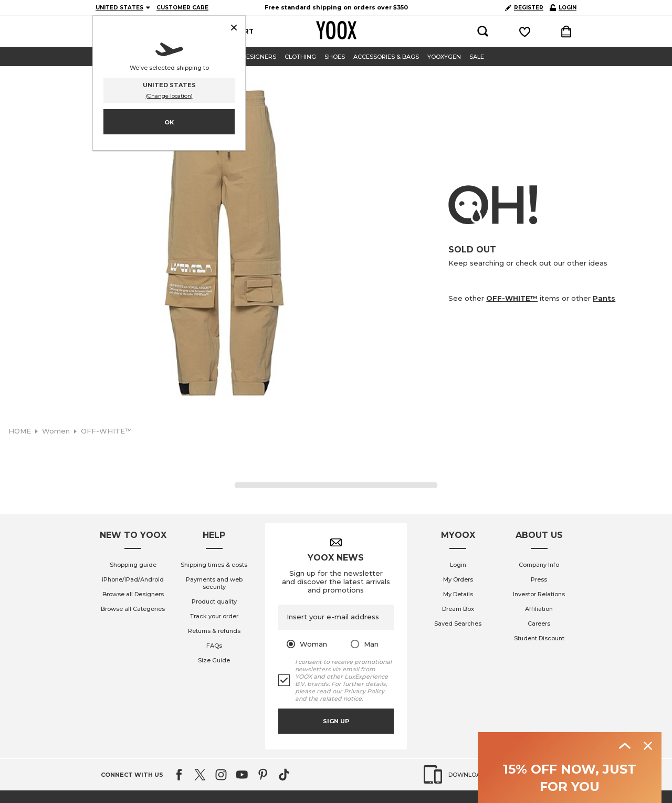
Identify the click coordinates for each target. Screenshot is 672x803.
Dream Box (458, 609)
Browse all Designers (133, 594)
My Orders (458, 579)
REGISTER (524, 8)
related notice (341, 699)
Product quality (214, 601)
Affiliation (539, 609)
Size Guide (214, 660)
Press (539, 579)
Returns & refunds (214, 631)
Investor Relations (539, 594)
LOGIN (563, 8)
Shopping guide (133, 565)
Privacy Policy (364, 691)
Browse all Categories (133, 609)
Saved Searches (458, 624)
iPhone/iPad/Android (133, 579)
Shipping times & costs (214, 565)
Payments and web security (214, 583)
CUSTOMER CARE (182, 8)
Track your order (214, 616)
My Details (458, 594)
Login (458, 565)
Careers (539, 624)
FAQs (214, 646)
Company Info (539, 565)
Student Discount (539, 638)
